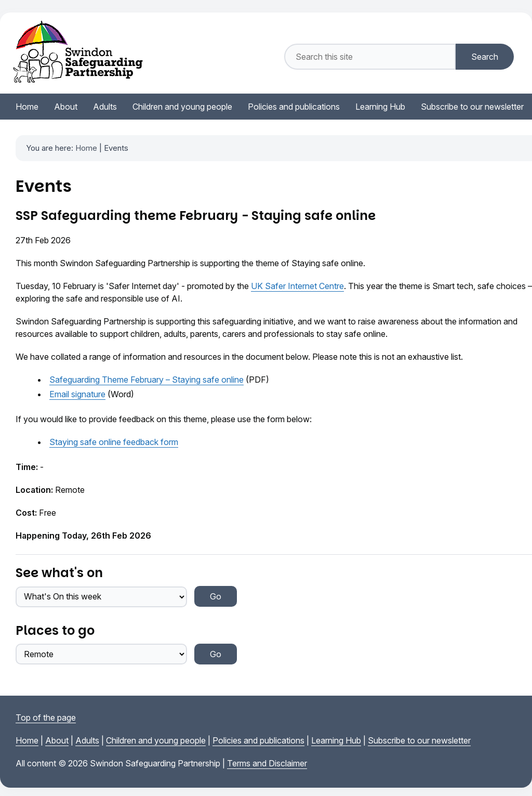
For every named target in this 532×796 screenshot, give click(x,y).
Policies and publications (258, 740)
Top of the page (46, 717)
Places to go (55, 630)
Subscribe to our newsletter (419, 740)
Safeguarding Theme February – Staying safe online (147, 380)
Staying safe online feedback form (114, 442)
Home (86, 148)
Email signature (77, 394)
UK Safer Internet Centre (297, 286)
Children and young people (156, 740)
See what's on (59, 573)
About (57, 740)
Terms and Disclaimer (267, 763)
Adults (87, 740)
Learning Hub (336, 740)
